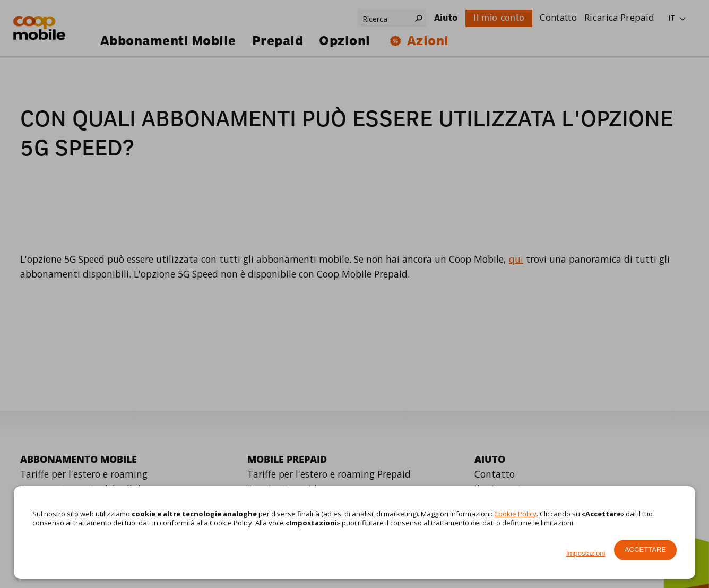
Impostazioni (586, 553)
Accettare (645, 550)
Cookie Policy (515, 514)
